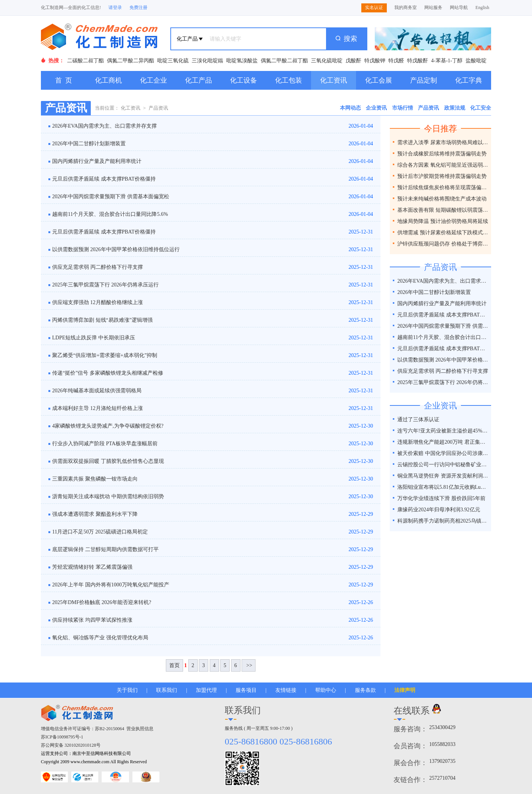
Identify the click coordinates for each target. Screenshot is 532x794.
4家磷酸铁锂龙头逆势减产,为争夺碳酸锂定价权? (108, 426)
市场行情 (403, 108)
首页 (174, 665)
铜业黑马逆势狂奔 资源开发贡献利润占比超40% (443, 476)
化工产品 (198, 80)
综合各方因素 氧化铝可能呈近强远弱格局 (443, 165)
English (482, 8)
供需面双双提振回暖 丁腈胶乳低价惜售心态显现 (108, 461)
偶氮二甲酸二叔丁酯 (284, 61)
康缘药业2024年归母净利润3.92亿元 (439, 510)
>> (249, 665)
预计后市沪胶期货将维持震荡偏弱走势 (442, 176)
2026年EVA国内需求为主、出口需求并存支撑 (104, 126)
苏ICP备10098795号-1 (62, 737)
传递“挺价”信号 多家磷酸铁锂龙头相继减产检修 (108, 373)
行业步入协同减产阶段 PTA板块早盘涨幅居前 (105, 444)
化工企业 (153, 80)
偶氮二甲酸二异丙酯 (131, 61)
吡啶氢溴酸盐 (242, 61)
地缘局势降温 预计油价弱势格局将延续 (443, 221)
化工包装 (289, 80)
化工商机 (108, 80)
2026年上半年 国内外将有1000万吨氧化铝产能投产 (111, 585)
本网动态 (350, 108)
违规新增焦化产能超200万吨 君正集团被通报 (443, 442)
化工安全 (481, 108)
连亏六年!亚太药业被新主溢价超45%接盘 (443, 431)
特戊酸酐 (418, 61)
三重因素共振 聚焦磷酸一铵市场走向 (95, 479)
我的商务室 (406, 8)
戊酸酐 (353, 61)
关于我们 (127, 690)
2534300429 (442, 727)
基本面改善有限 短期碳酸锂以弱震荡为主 (443, 210)
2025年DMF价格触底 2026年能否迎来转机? (102, 602)
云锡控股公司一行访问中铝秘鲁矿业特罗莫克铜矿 (443, 465)
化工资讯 (334, 80)
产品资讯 (158, 108)
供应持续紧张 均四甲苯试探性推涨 (92, 620)
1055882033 (442, 744)
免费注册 (138, 8)
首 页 (64, 80)
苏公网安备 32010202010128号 (71, 745)
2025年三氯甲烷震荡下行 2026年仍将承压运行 (105, 285)
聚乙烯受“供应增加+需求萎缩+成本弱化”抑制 (105, 355)
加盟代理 (206, 690)
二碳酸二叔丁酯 (86, 61)
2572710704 (442, 778)
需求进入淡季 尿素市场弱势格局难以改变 (443, 142)
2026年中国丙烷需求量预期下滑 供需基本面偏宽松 (111, 197)
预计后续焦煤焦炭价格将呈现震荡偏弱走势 (443, 188)
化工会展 (379, 80)
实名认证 (374, 8)
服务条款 (365, 690)
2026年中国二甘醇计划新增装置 (89, 144)
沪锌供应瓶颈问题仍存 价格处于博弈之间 (443, 244)
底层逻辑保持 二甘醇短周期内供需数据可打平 (105, 549)
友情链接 (286, 690)
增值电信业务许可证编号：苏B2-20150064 (83, 729)
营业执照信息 (140, 729)
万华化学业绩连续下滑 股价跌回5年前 (441, 498)
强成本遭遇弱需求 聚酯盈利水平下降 (95, 514)
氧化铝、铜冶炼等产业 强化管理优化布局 (100, 638)
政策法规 (455, 108)
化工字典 (469, 80)
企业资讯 (376, 108)
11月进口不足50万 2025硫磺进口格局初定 (100, 532)
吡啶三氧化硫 (173, 61)
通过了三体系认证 (418, 420)
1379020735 (442, 761)
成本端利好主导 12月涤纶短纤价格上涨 (98, 408)
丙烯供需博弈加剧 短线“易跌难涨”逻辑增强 (102, 320)
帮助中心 (326, 690)
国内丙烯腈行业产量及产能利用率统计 (97, 161)
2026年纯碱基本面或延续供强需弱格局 (97, 391)
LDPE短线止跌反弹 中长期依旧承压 (94, 338)
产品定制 (424, 80)
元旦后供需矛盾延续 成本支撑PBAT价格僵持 (104, 179)
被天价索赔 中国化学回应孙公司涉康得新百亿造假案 (443, 453)
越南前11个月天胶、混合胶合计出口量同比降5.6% (110, 214)
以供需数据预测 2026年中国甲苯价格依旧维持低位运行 (116, 249)
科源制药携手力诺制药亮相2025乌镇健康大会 (443, 521)
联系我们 (167, 690)
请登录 (115, 8)
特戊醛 (396, 61)
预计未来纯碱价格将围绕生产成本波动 (442, 199)
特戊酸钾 (375, 61)
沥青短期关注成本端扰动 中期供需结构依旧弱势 (108, 496)
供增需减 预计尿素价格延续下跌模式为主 (443, 233)
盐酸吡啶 (476, 61)
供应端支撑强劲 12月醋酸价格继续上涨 (98, 302)
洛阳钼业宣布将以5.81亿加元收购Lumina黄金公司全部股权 (443, 487)
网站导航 (459, 8)
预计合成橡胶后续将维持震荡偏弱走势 (442, 154)
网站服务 (433, 8)
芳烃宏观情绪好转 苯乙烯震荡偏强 (92, 567)
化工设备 (243, 80)
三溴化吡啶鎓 (207, 61)
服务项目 (246, 690)
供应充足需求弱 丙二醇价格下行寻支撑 (98, 267)
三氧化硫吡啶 (327, 61)
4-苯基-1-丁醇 (447, 61)
